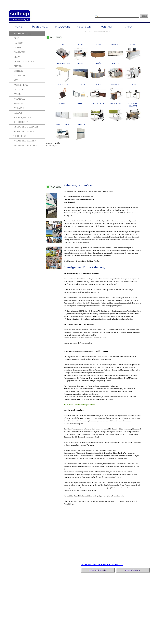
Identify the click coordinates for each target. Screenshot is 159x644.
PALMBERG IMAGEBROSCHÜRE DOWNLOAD (102, 565)
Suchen (144, 16)
